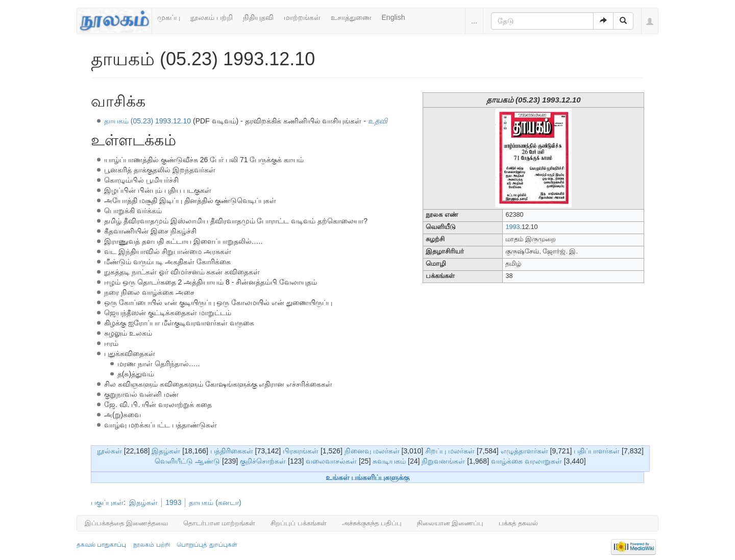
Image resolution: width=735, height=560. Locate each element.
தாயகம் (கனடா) (215, 502)
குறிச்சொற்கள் (263, 461)
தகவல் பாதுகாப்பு (101, 545)
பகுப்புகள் (107, 502)
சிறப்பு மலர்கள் (450, 451)
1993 (512, 227)
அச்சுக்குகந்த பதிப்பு (372, 523)
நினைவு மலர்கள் (372, 451)
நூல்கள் (109, 451)
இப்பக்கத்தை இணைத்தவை (126, 523)
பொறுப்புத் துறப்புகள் (207, 545)
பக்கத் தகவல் (518, 523)
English (394, 17)
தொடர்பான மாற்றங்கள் (219, 523)
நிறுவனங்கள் (443, 461)
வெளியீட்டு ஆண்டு (187, 461)
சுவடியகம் (389, 461)
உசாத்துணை (351, 17)
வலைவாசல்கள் (331, 461)
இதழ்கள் (166, 451)
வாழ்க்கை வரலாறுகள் (526, 461)
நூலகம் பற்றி (212, 17)
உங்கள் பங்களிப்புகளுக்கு (368, 477)
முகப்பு (169, 17)
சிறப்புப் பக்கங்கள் (299, 523)
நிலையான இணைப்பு (450, 523)
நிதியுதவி (258, 17)
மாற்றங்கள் (302, 17)
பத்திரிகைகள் (232, 451)
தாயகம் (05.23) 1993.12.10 (148, 121)
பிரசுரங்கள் (301, 451)
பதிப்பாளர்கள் (597, 451)
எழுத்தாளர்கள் (524, 451)
